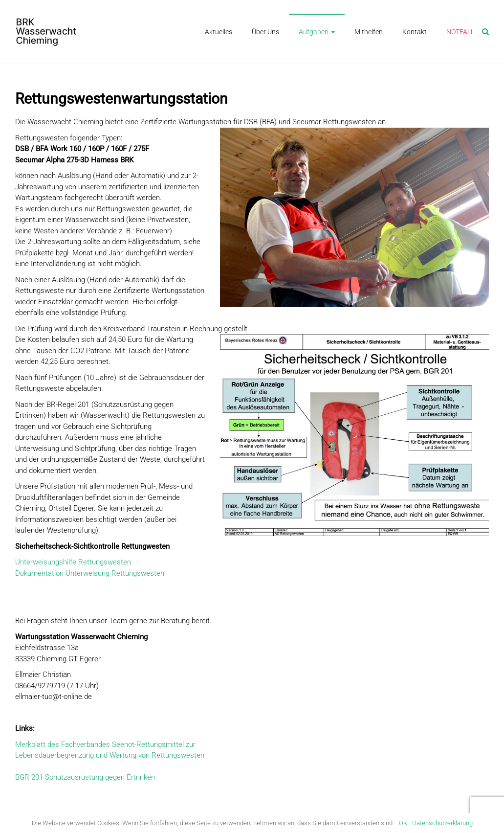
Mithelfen (369, 32)
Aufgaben (314, 32)
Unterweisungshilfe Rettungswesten (73, 562)
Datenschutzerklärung (442, 823)
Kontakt (415, 32)
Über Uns (265, 32)
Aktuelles (219, 32)
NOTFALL (460, 32)
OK (403, 823)
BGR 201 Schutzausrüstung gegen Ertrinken (85, 777)
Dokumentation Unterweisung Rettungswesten (90, 573)
